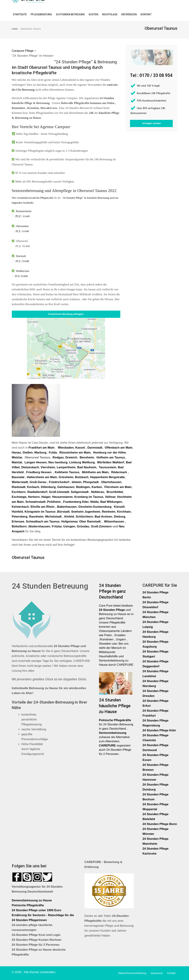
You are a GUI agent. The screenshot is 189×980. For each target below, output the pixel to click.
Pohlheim (54, 502)
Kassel (80, 448)
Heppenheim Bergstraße (107, 477)
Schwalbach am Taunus (43, 521)
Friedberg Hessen (39, 472)
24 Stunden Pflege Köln (159, 730)
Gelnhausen (66, 487)
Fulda (53, 453)
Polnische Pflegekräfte (28, 905)
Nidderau (98, 492)
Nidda (94, 502)
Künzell (119, 507)
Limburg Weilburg (82, 462)
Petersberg (20, 517)
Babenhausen (67, 507)
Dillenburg (48, 487)
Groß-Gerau (38, 482)
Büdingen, (83, 487)
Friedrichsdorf (59, 482)
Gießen (28, 453)
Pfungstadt (91, 482)
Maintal (17, 462)
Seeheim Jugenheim (86, 512)
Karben (97, 487)
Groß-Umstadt (59, 492)
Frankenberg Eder (76, 502)
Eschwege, (20, 497)
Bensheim (87, 457)
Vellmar (110, 497)
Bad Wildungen (111, 502)
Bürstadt (63, 512)
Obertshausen (111, 482)
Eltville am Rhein (42, 507)
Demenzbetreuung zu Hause (32, 900)
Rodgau (58, 457)
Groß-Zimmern (101, 526)
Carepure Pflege (23, 51)
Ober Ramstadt (90, 521)
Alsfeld (69, 517)
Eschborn (19, 492)
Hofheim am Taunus (111, 457)
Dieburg (119, 517)
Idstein (77, 482)
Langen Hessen (36, 462)
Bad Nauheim (87, 467)
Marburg (40, 453)
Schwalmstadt (35, 502)
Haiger (46, 497)
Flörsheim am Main (118, 487)
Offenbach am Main (119, 448)
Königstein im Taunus (40, 512)
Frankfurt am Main (41, 448)
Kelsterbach (20, 507)
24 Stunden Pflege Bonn (160, 824)
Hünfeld (17, 512)
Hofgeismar (69, 521)
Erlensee (18, 521)
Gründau (83, 526)
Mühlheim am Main (95, 472)
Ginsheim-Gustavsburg (95, 507)
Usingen (69, 526)
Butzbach (82, 477)
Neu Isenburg (58, 462)
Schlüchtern (84, 517)
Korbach (33, 487)
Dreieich (71, 457)
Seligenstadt (80, 492)
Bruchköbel (115, 492)
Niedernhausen (39, 526)
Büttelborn (19, 526)
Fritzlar (57, 526)
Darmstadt (95, 448)
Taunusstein (108, 467)
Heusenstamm (62, 497)
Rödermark (119, 472)
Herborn (34, 497)
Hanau (16, 453)
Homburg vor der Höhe (109, 453)
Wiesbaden (65, 448)
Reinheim (109, 512)
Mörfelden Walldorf (111, 462)
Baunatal (18, 477)
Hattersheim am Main (42, 477)
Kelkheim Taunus (67, 472)
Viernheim (48, 467)
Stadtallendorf (37, 492)
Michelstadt (53, 517)
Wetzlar (17, 457)
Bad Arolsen (103, 517)
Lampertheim (66, 467)
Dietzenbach (30, 467)
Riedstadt (19, 487)
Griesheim (66, 477)
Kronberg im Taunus (89, 497)
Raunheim (36, 517)
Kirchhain (124, 512)
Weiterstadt (20, 482)
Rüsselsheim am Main (75, 453)
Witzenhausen (114, 521)
